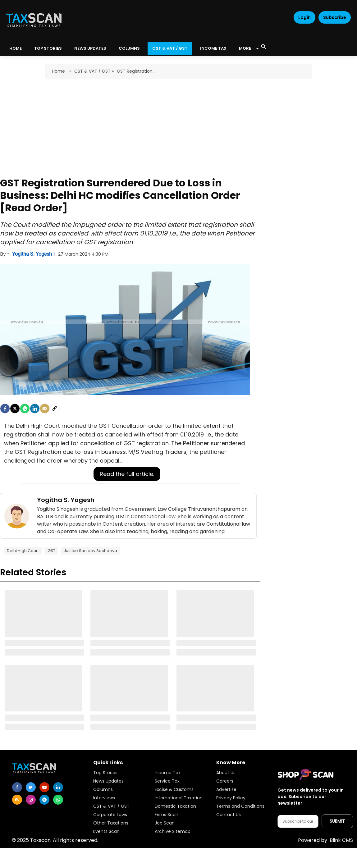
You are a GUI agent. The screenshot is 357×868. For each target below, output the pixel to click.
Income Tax (213, 48)
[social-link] (55, 409)
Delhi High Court (23, 551)
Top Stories (48, 48)
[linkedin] (58, 787)
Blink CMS (325, 840)
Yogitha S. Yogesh (33, 254)
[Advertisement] (178, 125)
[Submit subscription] (337, 821)
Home (59, 71)
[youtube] (44, 787)
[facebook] (5, 409)
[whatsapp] (58, 800)
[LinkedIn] (35, 409)
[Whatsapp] (25, 409)
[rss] (17, 800)
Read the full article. (127, 474)
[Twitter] (15, 409)
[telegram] (44, 800)
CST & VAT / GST (170, 48)
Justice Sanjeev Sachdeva (90, 551)
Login (304, 17)
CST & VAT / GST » (94, 71)
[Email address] (298, 821)
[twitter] (31, 787)
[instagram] (31, 800)
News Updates (90, 48)
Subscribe (335, 17)
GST (51, 551)
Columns (129, 48)
